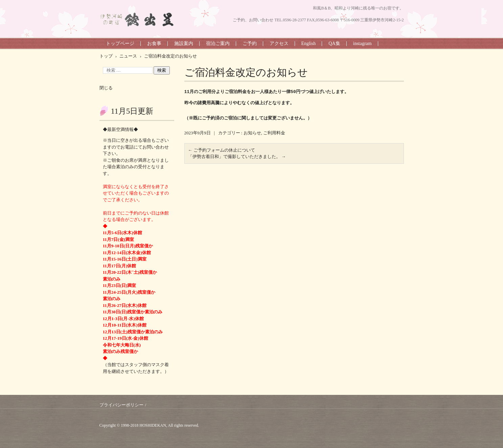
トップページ (120, 43)
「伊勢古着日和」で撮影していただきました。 (237, 156)
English (309, 43)
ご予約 (250, 43)
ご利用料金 (274, 133)
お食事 (154, 43)
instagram (362, 43)
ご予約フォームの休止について (222, 150)
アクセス (279, 43)
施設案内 (184, 43)
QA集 (334, 43)
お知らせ (252, 133)
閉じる (106, 88)
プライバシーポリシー (121, 405)
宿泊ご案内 (218, 43)
